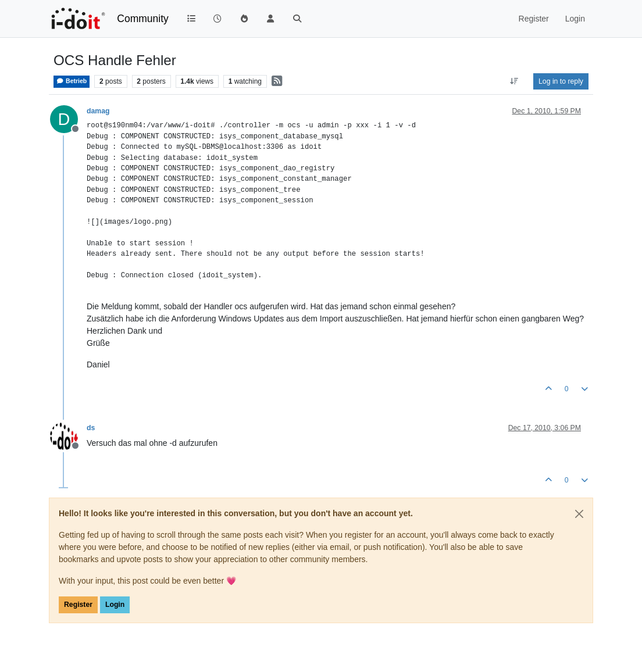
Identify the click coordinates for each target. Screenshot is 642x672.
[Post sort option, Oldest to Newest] (514, 81)
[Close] (579, 514)
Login (115, 605)
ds (91, 428)
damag (98, 111)
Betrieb (72, 81)
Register (78, 605)
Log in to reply (561, 81)
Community (143, 19)
